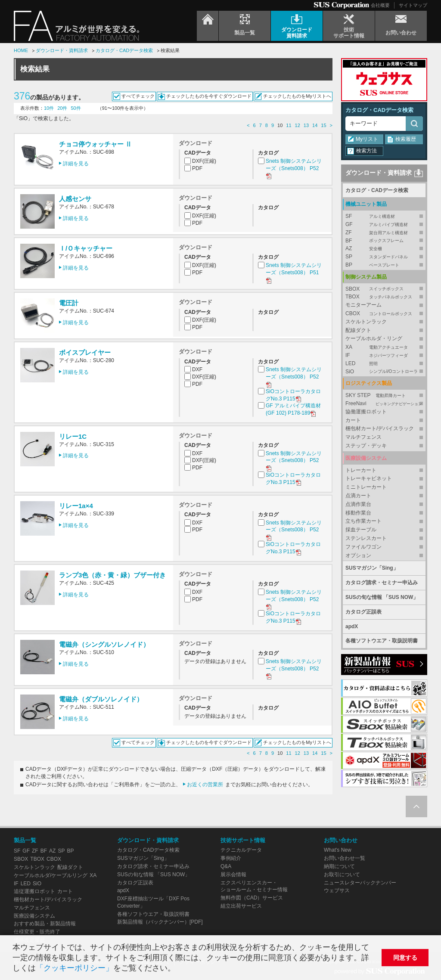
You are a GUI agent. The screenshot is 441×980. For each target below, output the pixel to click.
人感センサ (75, 199)
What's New (338, 850)
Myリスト (367, 139)
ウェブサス (337, 890)
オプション (358, 555)
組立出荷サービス (241, 906)
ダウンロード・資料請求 (62, 50)
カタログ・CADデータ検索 (124, 50)
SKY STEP (384, 395)
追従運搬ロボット (34, 891)
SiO (384, 372)
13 (306, 125)
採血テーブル (361, 530)
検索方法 (366, 151)
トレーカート (361, 470)
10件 (49, 108)
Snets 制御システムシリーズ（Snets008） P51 (294, 273)
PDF (197, 168)
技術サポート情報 (243, 840)
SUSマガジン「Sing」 (372, 568)
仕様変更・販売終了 (37, 932)
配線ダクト (358, 330)
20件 (62, 108)
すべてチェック (138, 96)
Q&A (226, 866)
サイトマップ (413, 5)
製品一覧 (25, 840)
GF (384, 225)
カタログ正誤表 (363, 612)
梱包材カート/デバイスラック (380, 428)
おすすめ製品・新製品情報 (45, 924)
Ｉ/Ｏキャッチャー (86, 248)
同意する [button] (405, 958)
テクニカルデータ (241, 850)
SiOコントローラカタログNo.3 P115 (293, 395)
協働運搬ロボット (366, 412)
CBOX (384, 314)
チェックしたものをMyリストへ (297, 96)
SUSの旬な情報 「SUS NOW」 (382, 597)
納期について (339, 866)
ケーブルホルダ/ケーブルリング (51, 875)
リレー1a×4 (76, 506)
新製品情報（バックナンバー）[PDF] (160, 922)
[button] (179, 969)
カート (353, 420)
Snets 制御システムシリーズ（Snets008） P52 (294, 169)
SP (384, 257)
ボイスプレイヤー (85, 352)
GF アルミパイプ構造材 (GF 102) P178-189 (293, 410)
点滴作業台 (358, 504)
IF (384, 355)
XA (384, 347)
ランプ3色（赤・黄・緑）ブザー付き (112, 575)
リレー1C (73, 436)
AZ (384, 249)
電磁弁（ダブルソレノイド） (101, 699)
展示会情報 (233, 875)
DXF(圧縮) (204, 161)
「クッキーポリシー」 (75, 968)
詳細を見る (76, 164)
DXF (197, 369)
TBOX (384, 297)
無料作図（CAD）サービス (252, 898)
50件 (76, 108)
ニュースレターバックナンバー (360, 883)
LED (384, 364)
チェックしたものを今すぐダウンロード (209, 96)
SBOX (384, 289)
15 (323, 125)
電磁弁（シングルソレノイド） (104, 644)
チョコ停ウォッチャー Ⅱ (95, 144)
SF (384, 216)
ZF (384, 233)
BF (384, 241)
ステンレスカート (366, 538)
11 (289, 125)
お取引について (342, 875)
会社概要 (380, 5)
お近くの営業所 (205, 785)
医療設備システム (34, 916)
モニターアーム (363, 305)
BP (384, 265)
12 (298, 125)
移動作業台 (358, 513)
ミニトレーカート (366, 487)
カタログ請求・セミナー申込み (382, 583)
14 (315, 125)
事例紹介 (231, 858)
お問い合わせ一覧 (345, 858)
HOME (21, 50)
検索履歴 (406, 139)
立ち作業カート (363, 521)
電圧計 (69, 303)
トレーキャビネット (369, 478)
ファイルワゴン (363, 547)
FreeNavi (384, 404)
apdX (352, 626)
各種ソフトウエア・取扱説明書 (382, 641)
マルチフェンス (363, 437)
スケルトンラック (366, 322)
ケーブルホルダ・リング (374, 338)
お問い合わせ (341, 840)
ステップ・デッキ (366, 446)
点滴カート (358, 496)
